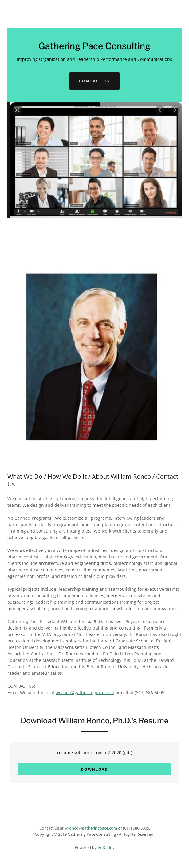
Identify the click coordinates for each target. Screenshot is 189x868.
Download (94, 769)
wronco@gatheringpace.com (85, 692)
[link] (94, 48)
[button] (14, 16)
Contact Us (94, 81)
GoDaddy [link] (106, 847)
